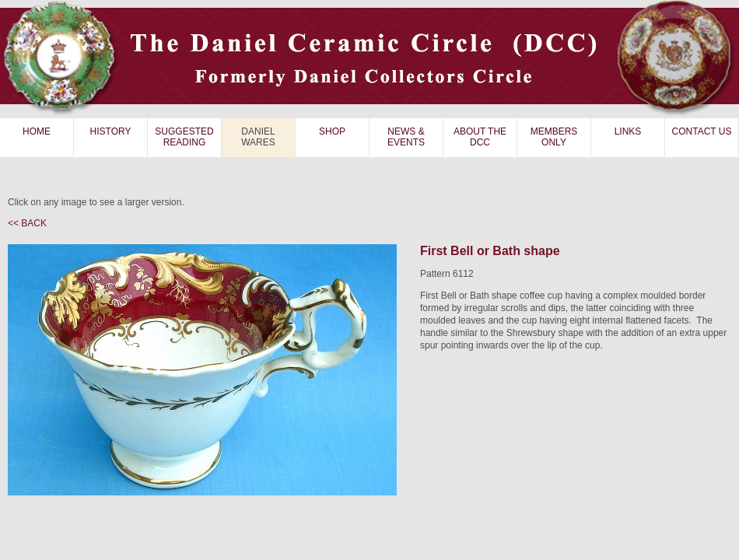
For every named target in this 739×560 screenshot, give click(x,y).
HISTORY (111, 131)
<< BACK (27, 223)
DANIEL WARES (258, 137)
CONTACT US (702, 131)
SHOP (332, 131)
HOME (37, 131)
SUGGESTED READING (184, 137)
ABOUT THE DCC (480, 137)
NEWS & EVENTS (406, 137)
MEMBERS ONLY (554, 137)
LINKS (628, 131)
